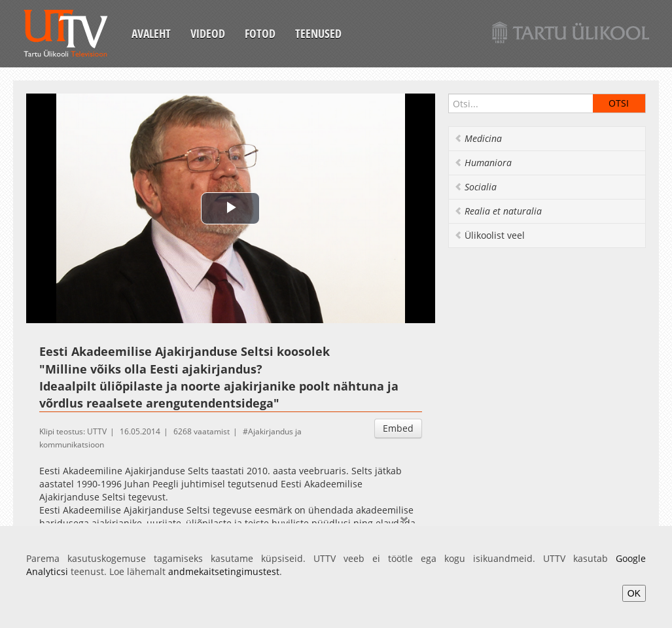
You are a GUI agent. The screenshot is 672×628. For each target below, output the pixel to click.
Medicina (478, 138)
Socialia (475, 187)
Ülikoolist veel (489, 235)
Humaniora (483, 163)
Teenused (318, 33)
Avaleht (151, 33)
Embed (398, 428)
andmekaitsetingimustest (224, 571)
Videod (208, 33)
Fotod (260, 33)
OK (634, 593)
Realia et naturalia (498, 211)
